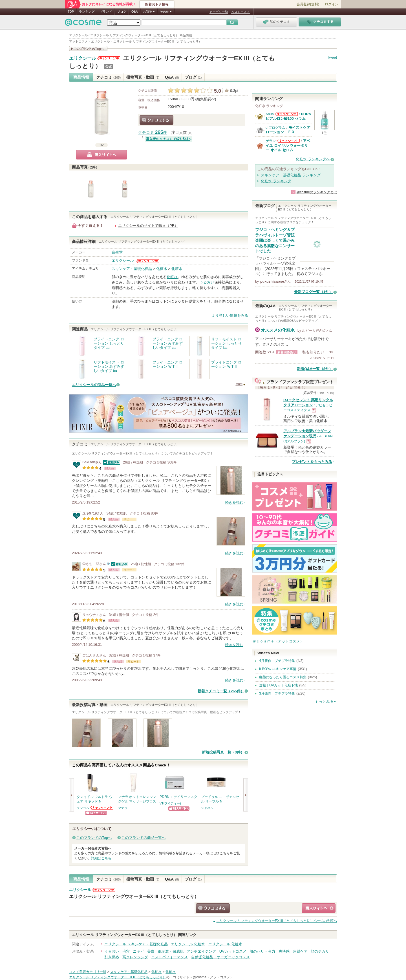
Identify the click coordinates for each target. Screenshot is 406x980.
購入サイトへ (101, 155)
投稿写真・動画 (143, 77)
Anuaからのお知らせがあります (286, 114)
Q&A (135, 12)
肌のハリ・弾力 (262, 951)
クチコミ (108, 77)
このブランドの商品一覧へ (144, 838)
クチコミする (156, 120)
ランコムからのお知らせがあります (102, 808)
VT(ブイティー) (170, 803)
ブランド (106, 12)
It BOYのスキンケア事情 (278, 669)
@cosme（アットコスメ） (213, 977)
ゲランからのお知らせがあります (288, 141)
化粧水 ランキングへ (313, 159)
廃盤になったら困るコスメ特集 (283, 677)
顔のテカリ (320, 951)
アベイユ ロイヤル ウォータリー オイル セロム (288, 145)
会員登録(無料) (308, 4)
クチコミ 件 (153, 133)
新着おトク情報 (157, 5)
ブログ (122, 12)
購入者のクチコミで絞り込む (168, 139)
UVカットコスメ (233, 951)
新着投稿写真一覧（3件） (223, 752)
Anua (270, 114)
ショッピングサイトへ (96, 813)
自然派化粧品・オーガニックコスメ (220, 957)
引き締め (112, 957)
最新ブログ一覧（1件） (313, 292)
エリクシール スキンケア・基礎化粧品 (136, 944)
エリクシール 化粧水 (188, 944)
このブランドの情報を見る (88, 49)
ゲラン (271, 141)
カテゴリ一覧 (219, 12)
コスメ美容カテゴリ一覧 (88, 972)
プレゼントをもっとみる (312, 462)
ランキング (87, 12)
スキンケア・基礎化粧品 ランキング (291, 175)
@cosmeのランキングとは (317, 192)
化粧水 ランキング (276, 181)
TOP (71, 12)
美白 (151, 951)
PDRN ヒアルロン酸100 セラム (288, 116)
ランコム (83, 808)
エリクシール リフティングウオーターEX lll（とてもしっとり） (134, 896)
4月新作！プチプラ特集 (277, 661)
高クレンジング (135, 957)
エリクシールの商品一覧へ (94, 385)
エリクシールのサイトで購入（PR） (148, 226)
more (239, 384)
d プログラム (275, 128)
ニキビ (138, 951)
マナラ (123, 808)
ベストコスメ (240, 12)
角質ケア (300, 951)
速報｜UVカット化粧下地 (278, 685)
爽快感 (284, 951)
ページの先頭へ (277, 921)
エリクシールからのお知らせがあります (109, 58)
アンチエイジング (201, 951)
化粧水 (162, 269)
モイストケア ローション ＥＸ (290, 130)
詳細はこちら (101, 858)
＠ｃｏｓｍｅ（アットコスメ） (278, 641)
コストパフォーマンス (169, 957)
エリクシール (83, 58)
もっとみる (324, 701)
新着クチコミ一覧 (221, 691)
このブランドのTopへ (94, 838)
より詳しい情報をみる (230, 315)
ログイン (332, 4)
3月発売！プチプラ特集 (277, 693)
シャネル (207, 808)
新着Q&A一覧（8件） (315, 369)
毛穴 (126, 951)
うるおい (207, 282)
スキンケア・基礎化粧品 (132, 269)
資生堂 (117, 252)
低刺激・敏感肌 (171, 951)
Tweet (332, 57)
